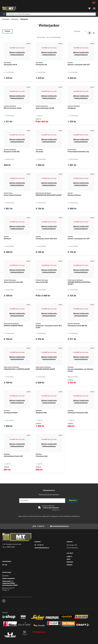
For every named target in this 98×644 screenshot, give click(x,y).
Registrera (73, 501)
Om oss (5, 565)
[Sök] (49, 14)
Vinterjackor (24, 19)
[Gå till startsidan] (9, 8)
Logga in (69, 557)
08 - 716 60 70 (39, 526)
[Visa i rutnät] (90, 33)
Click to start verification (51, 508)
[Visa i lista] (94, 33)
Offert (68, 559)
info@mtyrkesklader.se (61, 526)
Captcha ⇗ (56, 510)
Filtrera (7, 31)
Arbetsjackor (15, 19)
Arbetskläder (6, 19)
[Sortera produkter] (80, 31)
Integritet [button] (69, 565)
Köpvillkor (70, 562)
